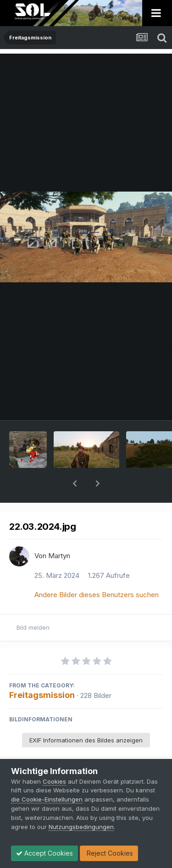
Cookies (54, 781)
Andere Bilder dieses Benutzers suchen (97, 571)
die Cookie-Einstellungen (47, 799)
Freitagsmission (42, 671)
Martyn (59, 532)
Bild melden (33, 604)
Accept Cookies (44, 853)
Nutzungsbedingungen (81, 827)
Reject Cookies (109, 853)
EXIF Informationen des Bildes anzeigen (86, 716)
